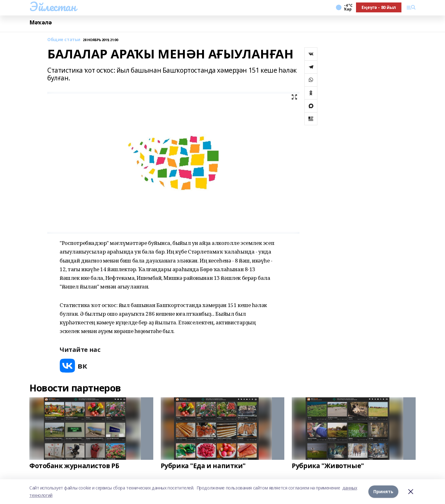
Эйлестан (53, 6)
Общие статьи (64, 40)
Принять (383, 491)
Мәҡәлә (40, 22)
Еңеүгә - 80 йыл (379, 7)
